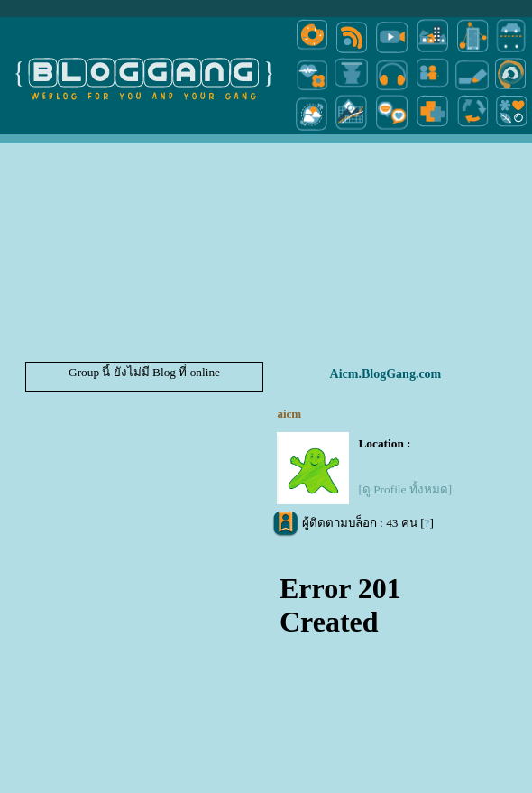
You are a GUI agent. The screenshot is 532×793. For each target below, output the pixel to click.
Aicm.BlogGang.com (386, 374)
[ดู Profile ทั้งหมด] (405, 489)
